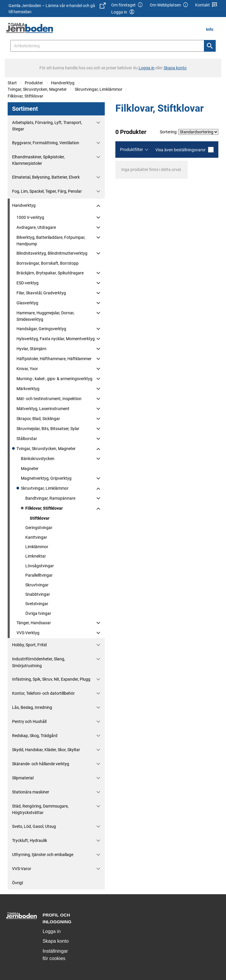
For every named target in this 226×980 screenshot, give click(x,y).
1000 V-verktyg (30, 217)
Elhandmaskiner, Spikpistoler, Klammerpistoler (38, 160)
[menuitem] (211, 29)
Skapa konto (56, 941)
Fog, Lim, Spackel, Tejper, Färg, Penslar (47, 191)
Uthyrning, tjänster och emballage (43, 855)
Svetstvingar (37, 604)
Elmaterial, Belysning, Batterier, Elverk (46, 177)
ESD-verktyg (28, 283)
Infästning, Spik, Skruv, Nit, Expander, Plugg (51, 679)
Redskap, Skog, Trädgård (35, 736)
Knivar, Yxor (27, 369)
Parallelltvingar (39, 575)
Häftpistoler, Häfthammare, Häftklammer (54, 359)
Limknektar (36, 556)
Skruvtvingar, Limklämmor (99, 89)
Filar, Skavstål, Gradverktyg (41, 293)
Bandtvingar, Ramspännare (50, 498)
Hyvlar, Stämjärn (31, 349)
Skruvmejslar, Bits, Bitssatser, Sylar (48, 429)
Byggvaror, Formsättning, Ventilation (46, 143)
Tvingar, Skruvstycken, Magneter (37, 89)
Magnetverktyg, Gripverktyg (46, 478)
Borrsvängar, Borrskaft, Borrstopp (48, 263)
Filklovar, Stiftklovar (25, 96)
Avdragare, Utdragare (36, 227)
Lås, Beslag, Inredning (32, 707)
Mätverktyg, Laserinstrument (43, 409)
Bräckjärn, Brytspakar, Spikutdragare (50, 273)
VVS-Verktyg (28, 633)
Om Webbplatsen (169, 5)
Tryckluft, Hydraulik (30, 840)
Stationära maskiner (31, 792)
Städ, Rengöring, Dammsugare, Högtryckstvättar (40, 809)
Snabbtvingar (38, 594)
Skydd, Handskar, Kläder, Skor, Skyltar (46, 750)
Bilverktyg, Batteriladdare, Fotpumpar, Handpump (51, 241)
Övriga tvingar (38, 613)
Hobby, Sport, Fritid (29, 645)
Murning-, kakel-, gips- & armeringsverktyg (54, 379)
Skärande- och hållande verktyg (41, 764)
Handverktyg (63, 83)
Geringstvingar (39, 528)
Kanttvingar (36, 537)
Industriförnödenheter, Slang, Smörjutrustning (39, 662)
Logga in (52, 931)
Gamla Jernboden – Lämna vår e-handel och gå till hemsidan (57, 8)
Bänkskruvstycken (38, 459)
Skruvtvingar (37, 585)
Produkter (34, 83)
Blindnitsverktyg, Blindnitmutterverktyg (52, 253)
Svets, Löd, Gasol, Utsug (34, 826)
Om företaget (127, 5)
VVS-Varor (22, 869)
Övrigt (18, 883)
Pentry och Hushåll (29, 721)
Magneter (30, 469)
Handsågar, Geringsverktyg (41, 329)
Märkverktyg (28, 389)
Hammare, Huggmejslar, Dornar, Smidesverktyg (45, 316)
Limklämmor (37, 547)
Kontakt (206, 5)
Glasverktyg (27, 303)
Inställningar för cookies (55, 955)
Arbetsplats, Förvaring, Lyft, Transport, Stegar (47, 126)
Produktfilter (132, 150)
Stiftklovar (40, 518)
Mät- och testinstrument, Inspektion (49, 399)
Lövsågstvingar (40, 566)
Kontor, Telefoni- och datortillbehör (43, 693)
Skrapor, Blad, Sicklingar (38, 419)
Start (12, 83)
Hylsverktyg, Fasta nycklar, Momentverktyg (56, 339)
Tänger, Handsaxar (34, 623)
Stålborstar (27, 439)
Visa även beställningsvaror (185, 150)
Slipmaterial (23, 778)
